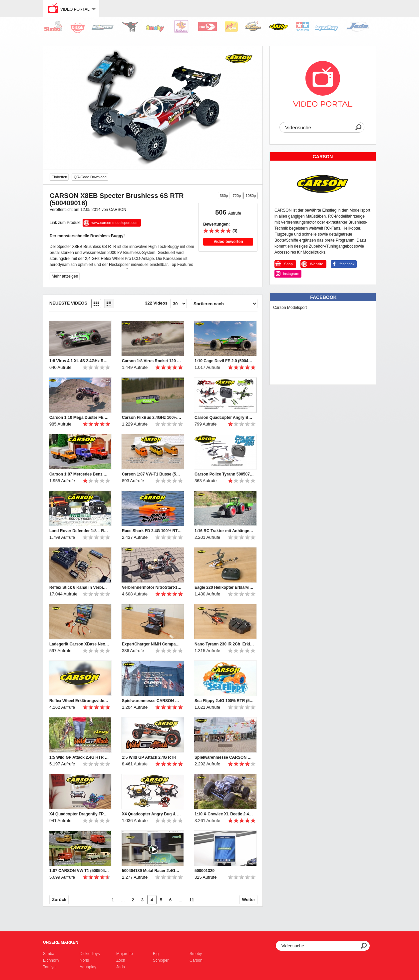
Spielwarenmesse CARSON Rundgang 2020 (152, 701)
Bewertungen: (216, 224)
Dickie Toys (90, 954)
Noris (84, 960)
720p (237, 196)
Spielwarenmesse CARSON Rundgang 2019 (224, 757)
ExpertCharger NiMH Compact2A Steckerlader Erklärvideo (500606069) (152, 644)
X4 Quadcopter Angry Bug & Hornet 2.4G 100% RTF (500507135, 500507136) (152, 814)
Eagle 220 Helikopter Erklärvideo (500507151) (224, 587)
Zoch (121, 960)
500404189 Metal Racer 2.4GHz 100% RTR (152, 871)
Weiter (249, 900)
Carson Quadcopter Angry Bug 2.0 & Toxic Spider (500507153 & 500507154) (224, 418)
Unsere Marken (61, 942)
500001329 (205, 871)
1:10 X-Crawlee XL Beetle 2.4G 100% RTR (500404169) (224, 814)
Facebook (323, 297)
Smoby (196, 954)
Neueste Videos (68, 303)
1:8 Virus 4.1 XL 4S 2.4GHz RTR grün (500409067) (79, 361)
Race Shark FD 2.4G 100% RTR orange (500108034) (152, 531)
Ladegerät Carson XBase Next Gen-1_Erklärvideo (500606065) (79, 644)
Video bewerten (228, 242)
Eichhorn (51, 960)
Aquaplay (88, 967)
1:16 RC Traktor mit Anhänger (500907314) (224, 531)
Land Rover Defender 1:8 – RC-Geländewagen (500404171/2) (79, 531)
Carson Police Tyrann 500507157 (224, 474)
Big (156, 954)
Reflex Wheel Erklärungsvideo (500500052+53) (79, 701)
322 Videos (156, 303)
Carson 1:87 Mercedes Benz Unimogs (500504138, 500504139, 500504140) (79, 474)
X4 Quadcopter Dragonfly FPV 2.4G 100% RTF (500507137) (79, 814)
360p (224, 196)
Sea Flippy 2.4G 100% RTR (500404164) (224, 701)
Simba (49, 954)
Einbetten (59, 177)
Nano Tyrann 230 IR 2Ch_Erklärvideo (224, 644)
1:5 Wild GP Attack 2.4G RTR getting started (79, 757)
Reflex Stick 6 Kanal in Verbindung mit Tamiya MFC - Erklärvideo (79, 587)
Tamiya (49, 967)
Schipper (161, 960)
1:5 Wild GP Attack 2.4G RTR (149, 757)
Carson (196, 960)
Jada (121, 967)
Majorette (125, 954)
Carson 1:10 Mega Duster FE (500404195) (79, 418)
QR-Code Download (90, 177)
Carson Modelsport (290, 308)
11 (192, 900)
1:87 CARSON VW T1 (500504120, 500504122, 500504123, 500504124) (79, 871)
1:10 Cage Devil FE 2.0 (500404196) (224, 361)
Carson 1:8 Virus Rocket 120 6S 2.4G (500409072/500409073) (152, 361)
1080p (251, 196)
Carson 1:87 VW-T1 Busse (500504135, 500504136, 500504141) (152, 474)
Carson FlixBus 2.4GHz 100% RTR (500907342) (152, 418)
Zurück (59, 900)
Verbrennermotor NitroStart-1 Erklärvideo (152, 587)
